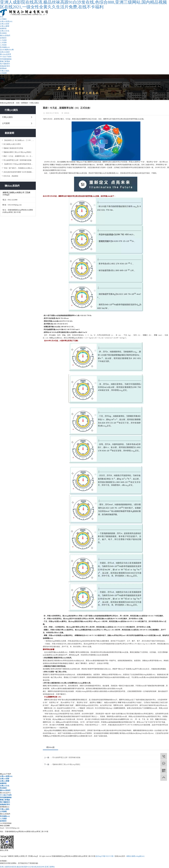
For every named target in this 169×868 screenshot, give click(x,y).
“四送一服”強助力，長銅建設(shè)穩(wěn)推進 (19, 168)
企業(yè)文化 (5, 31)
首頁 (2, 17)
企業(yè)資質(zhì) (6, 21)
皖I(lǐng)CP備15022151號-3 (105, 856)
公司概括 (3, 19)
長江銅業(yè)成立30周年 (12, 144)
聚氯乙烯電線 (5, 61)
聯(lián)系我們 (5, 36)
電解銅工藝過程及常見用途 (13, 148)
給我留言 (3, 38)
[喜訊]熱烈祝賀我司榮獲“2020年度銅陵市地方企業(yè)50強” (19, 172)
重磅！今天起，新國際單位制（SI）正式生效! (19, 156)
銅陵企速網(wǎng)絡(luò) (135, 856)
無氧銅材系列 (5, 66)
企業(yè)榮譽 (5, 26)
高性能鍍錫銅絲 (6, 59)
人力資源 (3, 40)
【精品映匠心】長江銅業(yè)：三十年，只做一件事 (19, 140)
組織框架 (3, 28)
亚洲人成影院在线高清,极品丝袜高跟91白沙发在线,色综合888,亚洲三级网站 (27, 867)
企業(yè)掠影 (5, 24)
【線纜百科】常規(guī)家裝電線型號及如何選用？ (19, 164)
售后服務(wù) (5, 47)
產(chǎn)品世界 (6, 54)
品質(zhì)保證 (5, 52)
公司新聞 (3, 73)
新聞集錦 (3, 68)
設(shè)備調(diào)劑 (7, 50)
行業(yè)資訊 (5, 71)
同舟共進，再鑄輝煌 (11, 176)
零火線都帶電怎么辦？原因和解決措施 (66, 758)
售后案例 (3, 33)
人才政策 (3, 45)
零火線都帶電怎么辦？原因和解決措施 (17, 160)
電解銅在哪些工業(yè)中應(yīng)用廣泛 (17, 152)
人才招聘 (3, 43)
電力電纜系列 (5, 64)
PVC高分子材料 (6, 57)
